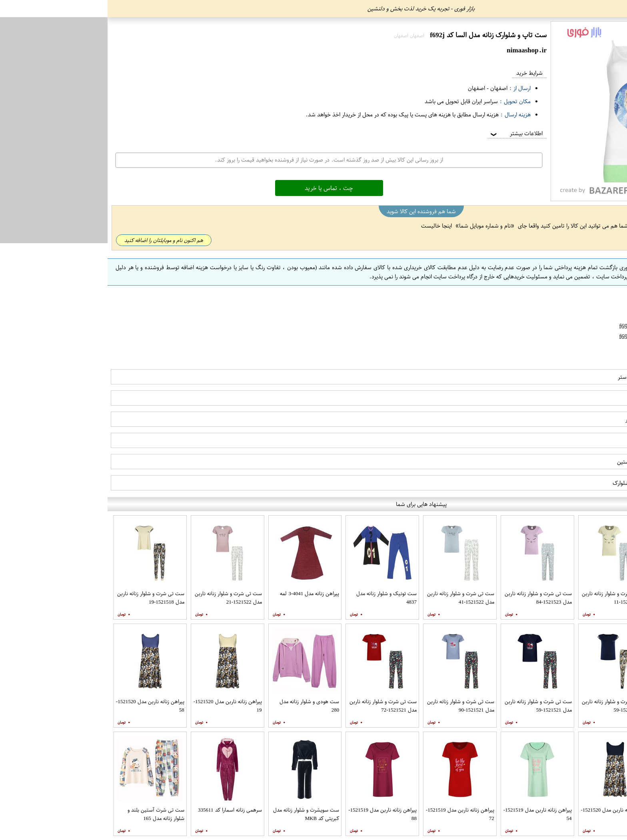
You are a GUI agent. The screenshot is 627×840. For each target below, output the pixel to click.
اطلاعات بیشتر (408, 133)
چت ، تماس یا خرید (221, 188)
